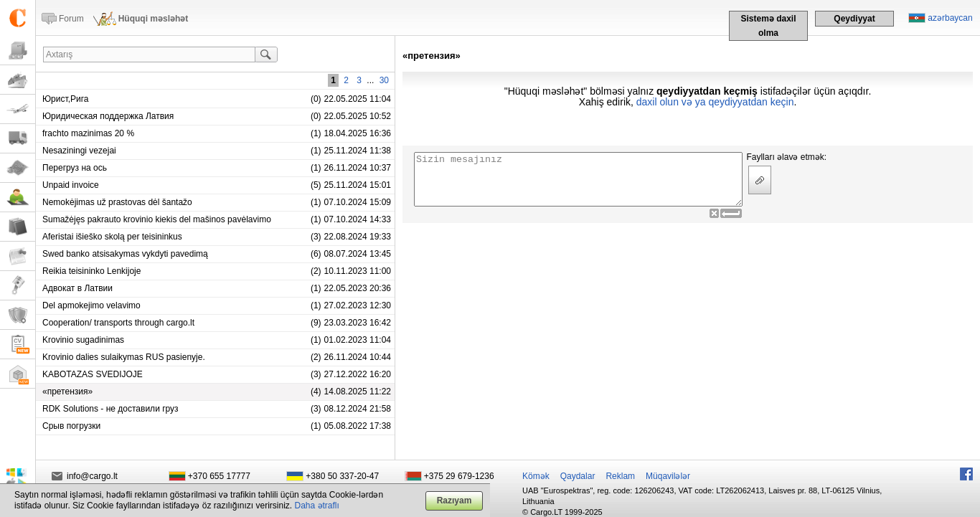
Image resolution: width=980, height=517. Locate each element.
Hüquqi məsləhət (154, 19)
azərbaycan (950, 18)
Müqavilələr (668, 476)
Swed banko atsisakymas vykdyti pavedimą (125, 254)
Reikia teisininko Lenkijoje (91, 271)
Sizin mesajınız (578, 179)
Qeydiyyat (854, 19)
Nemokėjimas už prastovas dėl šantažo (117, 202)
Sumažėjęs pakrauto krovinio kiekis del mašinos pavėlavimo (157, 219)
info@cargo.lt (92, 476)
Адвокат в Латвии (77, 288)
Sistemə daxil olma (768, 26)
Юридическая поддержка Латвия (108, 116)
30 (384, 80)
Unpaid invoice (71, 185)
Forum (71, 19)
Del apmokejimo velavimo (91, 305)
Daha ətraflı (317, 506)
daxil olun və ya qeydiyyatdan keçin (715, 102)
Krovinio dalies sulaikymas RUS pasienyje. (124, 357)
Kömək (536, 476)
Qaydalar (578, 476)
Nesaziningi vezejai (79, 151)
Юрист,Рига (66, 99)
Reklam (620, 476)
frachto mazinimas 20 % (88, 133)
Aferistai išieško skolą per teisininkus (112, 237)
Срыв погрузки (71, 426)
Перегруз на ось (75, 168)
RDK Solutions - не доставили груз (110, 409)
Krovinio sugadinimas (83, 340)
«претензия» (67, 392)
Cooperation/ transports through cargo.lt (118, 323)
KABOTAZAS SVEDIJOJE (93, 374)
